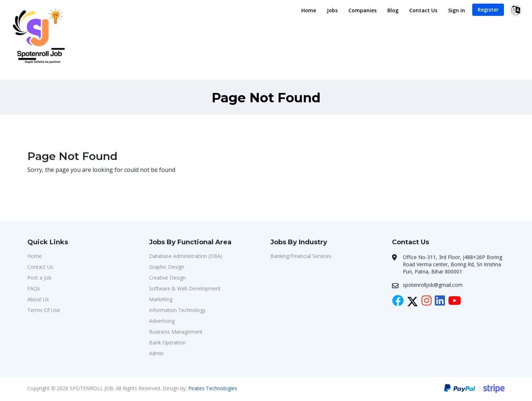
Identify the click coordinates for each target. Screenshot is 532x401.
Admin (156, 353)
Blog (393, 10)
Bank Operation (167, 342)
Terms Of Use (44, 310)
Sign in (457, 10)
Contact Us (423, 10)
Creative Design (167, 278)
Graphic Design (167, 267)
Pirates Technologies (213, 388)
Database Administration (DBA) (186, 256)
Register (488, 10)
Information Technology (177, 310)
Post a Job (39, 278)
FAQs (34, 288)
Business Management (176, 332)
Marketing (161, 299)
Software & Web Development (185, 288)
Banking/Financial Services (301, 256)
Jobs (332, 10)
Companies (362, 10)
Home (309, 10)
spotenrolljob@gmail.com (433, 285)
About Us (38, 299)
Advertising (162, 321)
